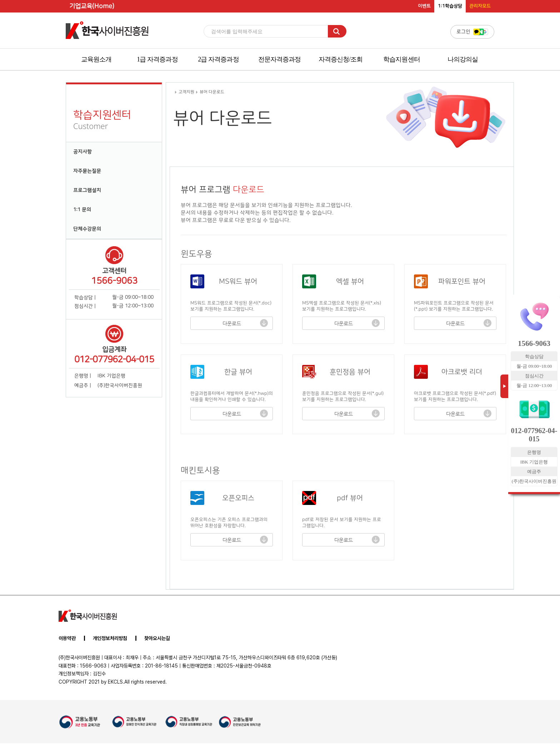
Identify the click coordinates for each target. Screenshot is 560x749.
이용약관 (67, 638)
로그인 (472, 32)
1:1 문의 (82, 210)
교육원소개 (96, 59)
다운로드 (232, 323)
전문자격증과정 (280, 59)
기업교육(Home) (92, 6)
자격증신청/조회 (341, 59)
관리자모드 (480, 6)
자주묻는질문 (87, 171)
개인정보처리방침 (110, 638)
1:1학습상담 (450, 6)
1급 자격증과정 (157, 59)
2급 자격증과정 (218, 59)
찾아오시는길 (157, 638)
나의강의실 (463, 59)
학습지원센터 (402, 59)
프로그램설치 (87, 190)
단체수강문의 (87, 229)
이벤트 (424, 6)
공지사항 (82, 152)
